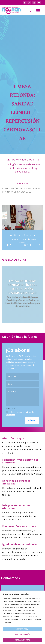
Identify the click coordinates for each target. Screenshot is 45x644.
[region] (22, 617)
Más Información (22, 634)
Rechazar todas (23, 640)
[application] (23, 245)
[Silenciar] (31, 245)
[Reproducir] (8, 245)
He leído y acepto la (20, 413)
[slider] (17, 245)
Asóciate (32, 420)
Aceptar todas (23, 629)
